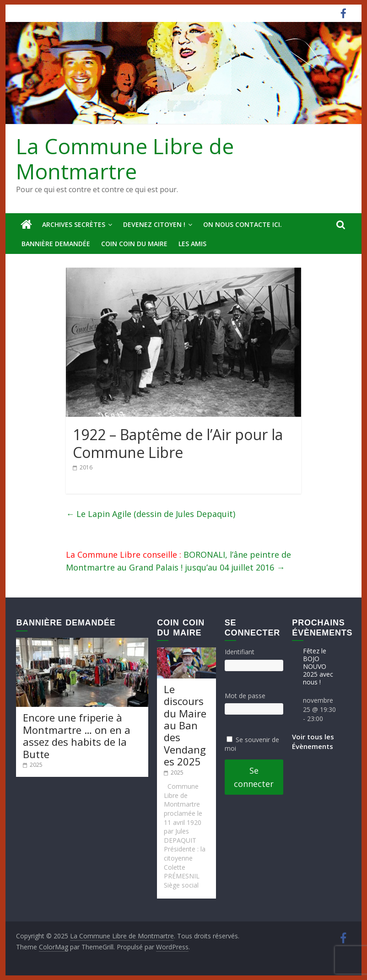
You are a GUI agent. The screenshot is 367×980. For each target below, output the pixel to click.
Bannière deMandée (56, 244)
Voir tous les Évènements (313, 741)
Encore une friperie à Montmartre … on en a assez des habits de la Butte (77, 735)
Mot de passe (245, 696)
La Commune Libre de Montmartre (125, 159)
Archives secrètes (74, 224)
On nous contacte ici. (243, 224)
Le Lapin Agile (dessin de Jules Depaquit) (151, 514)
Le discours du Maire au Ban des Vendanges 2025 (185, 725)
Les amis (192, 244)
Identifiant (240, 652)
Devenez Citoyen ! (154, 224)
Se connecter (254, 777)
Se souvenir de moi (252, 744)
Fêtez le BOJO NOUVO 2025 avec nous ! (318, 666)
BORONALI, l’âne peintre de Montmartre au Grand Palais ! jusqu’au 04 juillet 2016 (178, 561)
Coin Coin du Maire (134, 244)
